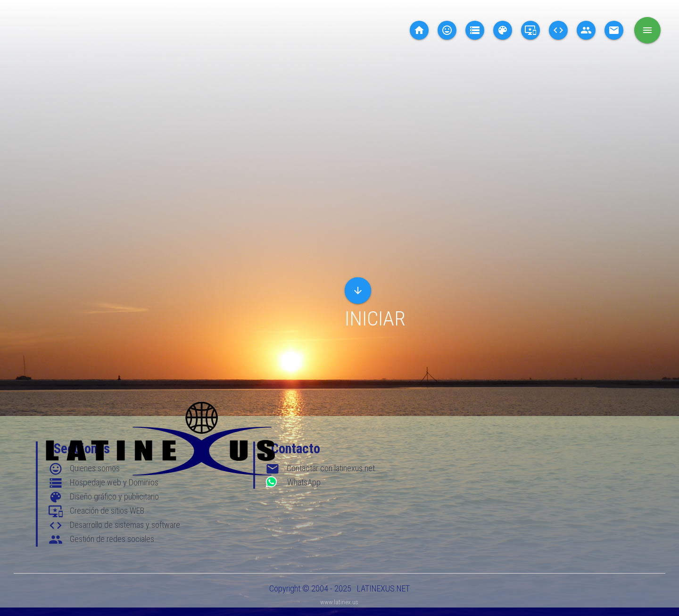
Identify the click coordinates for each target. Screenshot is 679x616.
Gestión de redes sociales (112, 539)
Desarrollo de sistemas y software (125, 525)
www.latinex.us (339, 602)
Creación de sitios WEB (107, 511)
